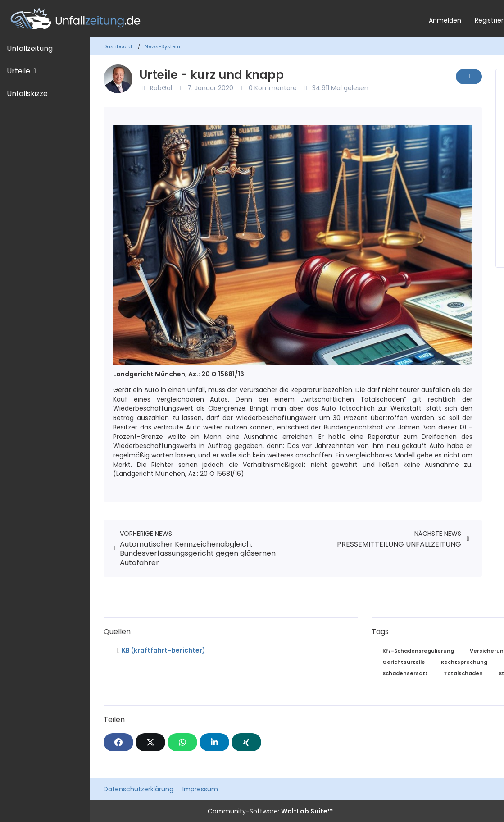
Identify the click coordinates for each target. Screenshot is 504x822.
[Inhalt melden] (469, 77)
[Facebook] (118, 742)
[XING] (246, 742)
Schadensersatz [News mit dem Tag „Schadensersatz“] (405, 673)
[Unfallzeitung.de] (211, 19)
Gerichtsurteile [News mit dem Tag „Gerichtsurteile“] (404, 662)
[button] (214, 742)
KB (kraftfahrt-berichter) (163, 650)
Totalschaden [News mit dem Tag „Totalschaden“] (463, 673)
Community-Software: (270, 811)
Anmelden (445, 20)
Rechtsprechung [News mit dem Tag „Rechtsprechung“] (464, 662)
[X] (150, 742)
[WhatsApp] (182, 742)
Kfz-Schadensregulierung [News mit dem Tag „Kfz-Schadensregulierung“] (418, 651)
